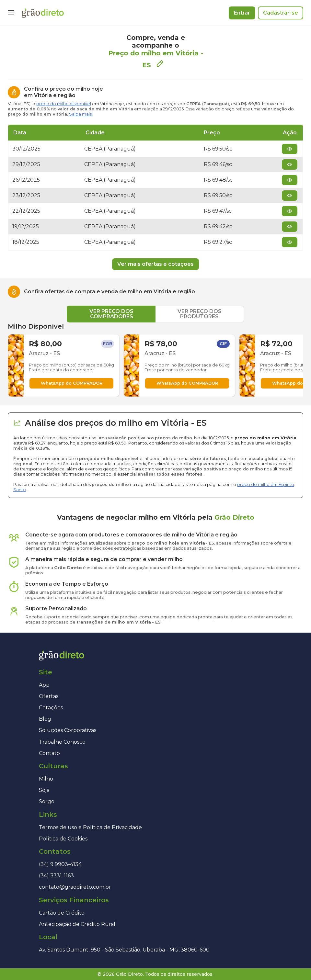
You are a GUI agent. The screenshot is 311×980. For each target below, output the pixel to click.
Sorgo (47, 801)
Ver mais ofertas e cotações (155, 264)
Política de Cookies (63, 839)
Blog (45, 719)
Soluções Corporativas (68, 730)
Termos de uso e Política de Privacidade (90, 827)
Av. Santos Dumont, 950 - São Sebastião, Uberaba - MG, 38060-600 (124, 950)
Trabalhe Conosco (62, 742)
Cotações (51, 708)
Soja (44, 790)
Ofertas (49, 696)
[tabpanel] (155, 360)
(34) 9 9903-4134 (60, 864)
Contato (49, 753)
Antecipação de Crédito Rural (77, 924)
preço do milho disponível (64, 104)
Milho (46, 779)
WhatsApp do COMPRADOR (72, 383)
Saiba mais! (81, 114)
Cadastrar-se (281, 13)
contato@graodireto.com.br (75, 887)
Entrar (242, 13)
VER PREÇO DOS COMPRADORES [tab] (111, 314)
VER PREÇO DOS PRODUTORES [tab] (200, 314)
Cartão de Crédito (62, 913)
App (44, 685)
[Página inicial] (43, 13)
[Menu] (11, 13)
